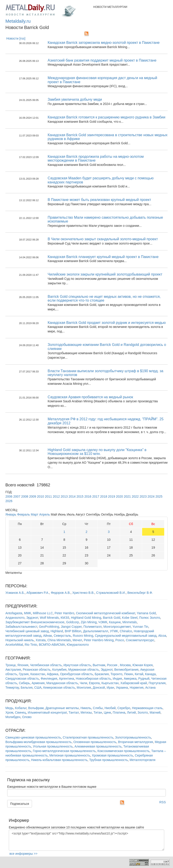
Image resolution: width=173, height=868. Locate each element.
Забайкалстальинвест (21, 627)
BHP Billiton (73, 631)
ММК (28, 613)
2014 (72, 496)
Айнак (48, 636)
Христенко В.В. (83, 593)
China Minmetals (59, 640)
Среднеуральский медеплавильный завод (126, 636)
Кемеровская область (59, 688)
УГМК (114, 631)
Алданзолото (15, 618)
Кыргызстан (110, 683)
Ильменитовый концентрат (47, 712)
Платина (119, 712)
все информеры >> (23, 854)
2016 (88, 496)
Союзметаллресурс (140, 640)
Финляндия (49, 679)
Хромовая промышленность (113, 755)
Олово (27, 717)
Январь (11, 514)
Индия (117, 679)
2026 (9, 501)
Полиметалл (92, 627)
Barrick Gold (112, 618)
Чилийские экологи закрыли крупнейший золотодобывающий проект (105, 274)
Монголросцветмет (117, 627)
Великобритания (126, 670)
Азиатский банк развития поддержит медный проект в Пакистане (102, 60)
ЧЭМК (103, 622)
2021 (127, 496)
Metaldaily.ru (18, 21)
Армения (38, 683)
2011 (48, 496)
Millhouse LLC (43, 613)
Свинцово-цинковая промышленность (33, 737)
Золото (143, 712)
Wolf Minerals (49, 618)
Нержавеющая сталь (147, 708)
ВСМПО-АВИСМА (52, 645)
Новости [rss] (16, 38)
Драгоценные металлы (62, 708)
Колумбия (59, 670)
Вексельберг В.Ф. (140, 593)
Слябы (98, 708)
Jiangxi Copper (71, 627)
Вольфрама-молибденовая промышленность (39, 742)
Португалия (157, 683)
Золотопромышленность (133, 737)
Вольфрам (36, 708)
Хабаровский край (134, 683)
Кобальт (21, 708)
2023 (143, 496)
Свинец (20, 712)
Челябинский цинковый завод (27, 631)
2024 (151, 496)
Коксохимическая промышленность (124, 751)
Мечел (77, 640)
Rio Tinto (31, 645)
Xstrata (41, 640)
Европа (94, 683)
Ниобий (110, 708)
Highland (57, 631)
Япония (23, 665)
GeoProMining (49, 627)
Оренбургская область (77, 674)
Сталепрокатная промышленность (88, 737)
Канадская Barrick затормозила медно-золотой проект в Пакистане (104, 43)
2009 (33, 496)
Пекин (129, 674)
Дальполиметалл (96, 631)
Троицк (10, 665)
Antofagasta (14, 613)
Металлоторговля (142, 760)
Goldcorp (73, 622)
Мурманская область (84, 670)
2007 (17, 496)
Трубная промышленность (109, 760)
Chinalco (126, 631)
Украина (122, 688)
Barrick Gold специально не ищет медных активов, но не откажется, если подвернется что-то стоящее (104, 299)
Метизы (86, 712)
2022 (135, 496)
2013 (64, 496)
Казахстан (38, 674)
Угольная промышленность (53, 746)
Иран (110, 688)
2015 (80, 496)
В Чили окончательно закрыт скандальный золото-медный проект (103, 239)
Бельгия (27, 688)
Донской (99, 688)
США (38, 688)
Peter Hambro (64, 613)
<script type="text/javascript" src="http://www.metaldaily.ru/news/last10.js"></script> (86, 840)
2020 (120, 496)
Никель (86, 708)
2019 (112, 496)
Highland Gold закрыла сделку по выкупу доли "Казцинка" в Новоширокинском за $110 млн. (97, 452)
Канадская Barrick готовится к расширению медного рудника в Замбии (107, 117)
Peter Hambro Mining (99, 640)
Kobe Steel (130, 618)
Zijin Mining (89, 622)
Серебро (124, 708)
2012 (56, 496)
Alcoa (162, 636)
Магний (155, 712)
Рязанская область (37, 670)
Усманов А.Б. (15, 593)
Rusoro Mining (83, 636)
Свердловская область (22, 679)
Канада (150, 674)
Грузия (24, 674)
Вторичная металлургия (135, 742)
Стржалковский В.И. (111, 593)
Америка (130, 679)
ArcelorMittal (14, 645)
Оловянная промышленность (95, 742)
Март (35, 514)
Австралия (13, 670)
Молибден (13, 717)
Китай (139, 674)
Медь (9, 708)
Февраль (24, 514)
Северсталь (62, 636)
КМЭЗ (65, 618)
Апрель (45, 514)
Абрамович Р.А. (38, 593)
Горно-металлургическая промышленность (64, 751)
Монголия (84, 688)
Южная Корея (143, 665)
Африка (53, 674)
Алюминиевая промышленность (98, 746)
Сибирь (24, 683)
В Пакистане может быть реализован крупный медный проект (99, 200)
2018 (104, 496)
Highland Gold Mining (86, 618)
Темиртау (12, 688)
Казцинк (115, 622)
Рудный (144, 679)
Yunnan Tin (140, 627)
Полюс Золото (150, 618)
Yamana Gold (146, 613)
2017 (96, 496)
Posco (120, 640)
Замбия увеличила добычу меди (75, 99)
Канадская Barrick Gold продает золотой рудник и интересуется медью (107, 323)
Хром (9, 712)
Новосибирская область (93, 679)
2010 (40, 496)
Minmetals (130, 622)
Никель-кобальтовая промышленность (59, 760)
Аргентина (67, 679)
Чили (83, 683)
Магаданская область (62, 683)
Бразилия (102, 674)
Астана (150, 688)
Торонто (117, 674)
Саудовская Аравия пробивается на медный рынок (90, 397)
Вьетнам (99, 665)
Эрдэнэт (32, 618)
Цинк (107, 712)
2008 (25, 496)
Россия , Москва (119, 665)
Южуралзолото (78, 645)
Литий (131, 712)
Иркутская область (77, 665)
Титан (98, 712)
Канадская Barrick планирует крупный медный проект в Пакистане (103, 257)
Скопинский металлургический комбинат (105, 613)
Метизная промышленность (70, 755)
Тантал (74, 712)
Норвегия (137, 688)
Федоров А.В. (61, 593)
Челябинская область (46, 665)
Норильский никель (20, 640)
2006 (9, 496)
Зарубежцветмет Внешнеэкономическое (35, 622)
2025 (159, 496)
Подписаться (20, 804)
